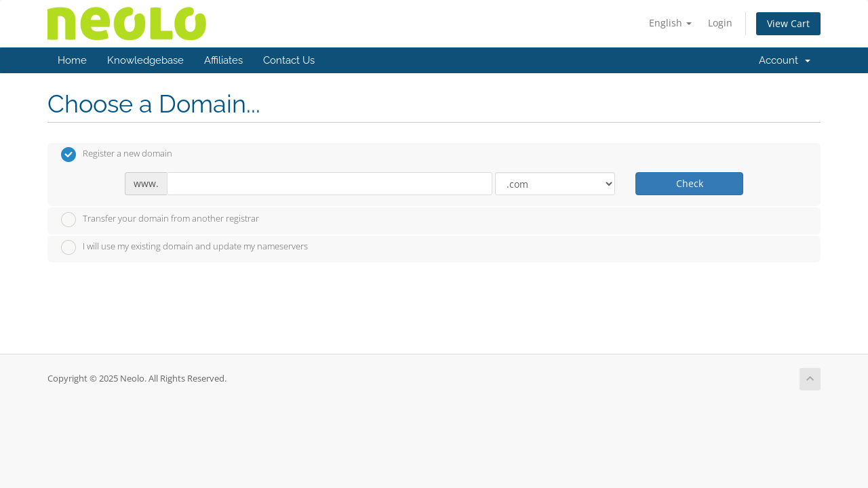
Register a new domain (117, 155)
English (670, 23)
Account (785, 60)
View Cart (788, 23)
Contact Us (289, 60)
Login (720, 23)
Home (72, 60)
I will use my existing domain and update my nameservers (184, 247)
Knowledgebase (145, 60)
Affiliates (223, 60)
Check (690, 183)
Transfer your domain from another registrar (160, 220)
